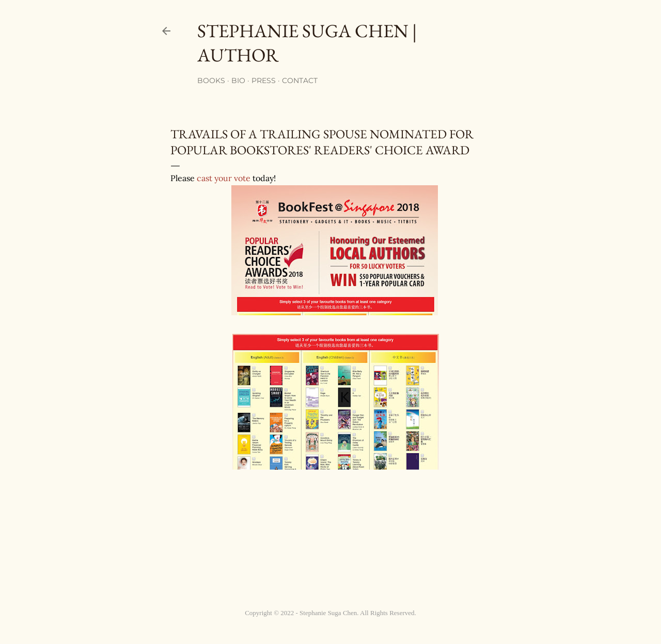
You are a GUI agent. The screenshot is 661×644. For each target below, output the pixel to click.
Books (211, 81)
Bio (238, 81)
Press (264, 81)
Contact (300, 81)
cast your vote (224, 178)
